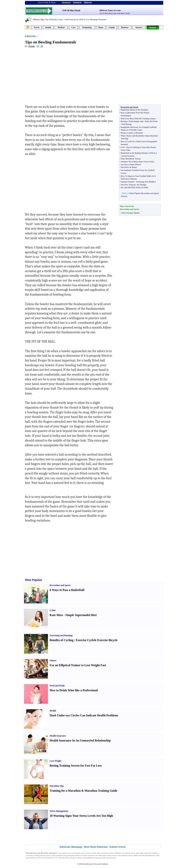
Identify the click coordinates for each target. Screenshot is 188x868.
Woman (153, 27)
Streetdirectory (87, 864)
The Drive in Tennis (129, 167)
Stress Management (59, 811)
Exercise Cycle (85, 640)
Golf (123, 147)
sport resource (86, 853)
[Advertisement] (55, 77)
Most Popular (34, 580)
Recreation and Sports (60, 585)
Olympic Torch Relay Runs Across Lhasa (138, 162)
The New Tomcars (128, 185)
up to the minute (75, 853)
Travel (36, 27)
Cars (73, 27)
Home (101, 27)
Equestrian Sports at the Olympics (135, 110)
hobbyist (89, 858)
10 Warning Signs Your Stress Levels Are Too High (81, 816)
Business (125, 27)
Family (112, 27)
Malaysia (88, 2)
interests (128, 853)
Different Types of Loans (110, 10)
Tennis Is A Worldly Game (132, 130)
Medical (61, 27)
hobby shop (102, 855)
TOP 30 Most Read (71, 10)
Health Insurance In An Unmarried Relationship (80, 740)
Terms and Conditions (101, 864)
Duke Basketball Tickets (131, 159)
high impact (140, 853)
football (155, 853)
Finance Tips (39, 19)
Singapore (66, 2)
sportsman (98, 858)
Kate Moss (56, 615)
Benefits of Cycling (62, 640)
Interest (139, 27)
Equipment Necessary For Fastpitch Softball (139, 127)
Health (48, 27)
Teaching (124, 138)
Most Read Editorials (96, 847)
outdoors (33, 858)
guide (64, 853)
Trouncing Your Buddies (146, 182)
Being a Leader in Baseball (132, 133)
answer (48, 855)
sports (147, 853)
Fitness (53, 661)
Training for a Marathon (65, 791)
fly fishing (36, 855)
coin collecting (60, 858)
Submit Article (117, 847)
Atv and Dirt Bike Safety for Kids (134, 187)
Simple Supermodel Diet (81, 615)
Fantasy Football (128, 182)
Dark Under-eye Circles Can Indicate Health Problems (84, 715)
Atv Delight (142, 185)
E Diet (53, 610)
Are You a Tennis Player (131, 164)
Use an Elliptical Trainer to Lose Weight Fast (78, 665)
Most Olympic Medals (131, 213)
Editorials (30, 36)
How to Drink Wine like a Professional (74, 690)
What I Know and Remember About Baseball (139, 136)
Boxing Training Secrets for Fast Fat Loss (76, 766)
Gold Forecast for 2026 (74, 19)
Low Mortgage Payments (96, 19)
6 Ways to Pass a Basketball (67, 590)
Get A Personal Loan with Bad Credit (115, 13)
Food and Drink (57, 686)
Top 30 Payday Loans (54, 19)
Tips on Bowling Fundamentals (51, 42)
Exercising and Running (61, 635)
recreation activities (108, 853)
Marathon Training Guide (101, 791)
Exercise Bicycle (107, 640)
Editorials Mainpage (71, 847)
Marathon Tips (57, 786)
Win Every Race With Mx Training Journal (138, 118)
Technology (87, 27)
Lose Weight (56, 761)
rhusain (32, 46)
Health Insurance (58, 736)
